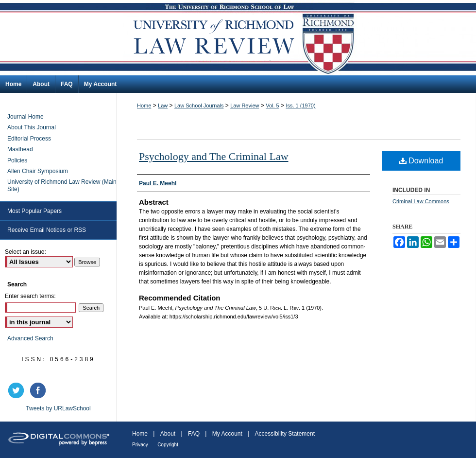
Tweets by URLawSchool (58, 408)
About (168, 434)
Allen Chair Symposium (38, 171)
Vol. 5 (272, 106)
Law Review (245, 106)
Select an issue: (25, 252)
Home (144, 106)
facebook (39, 390)
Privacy (140, 445)
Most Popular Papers (34, 211)
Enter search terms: (30, 296)
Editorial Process (29, 139)
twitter (17, 390)
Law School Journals (199, 106)
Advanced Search (30, 338)
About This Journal (32, 127)
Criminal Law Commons (421, 201)
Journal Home (25, 117)
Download (421, 161)
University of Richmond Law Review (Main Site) (62, 185)
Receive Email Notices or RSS (47, 230)
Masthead (20, 149)
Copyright (168, 445)
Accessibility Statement (285, 434)
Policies (17, 160)
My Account (227, 434)
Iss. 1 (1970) (300, 106)
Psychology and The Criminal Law (214, 156)
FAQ (194, 434)
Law (163, 106)
